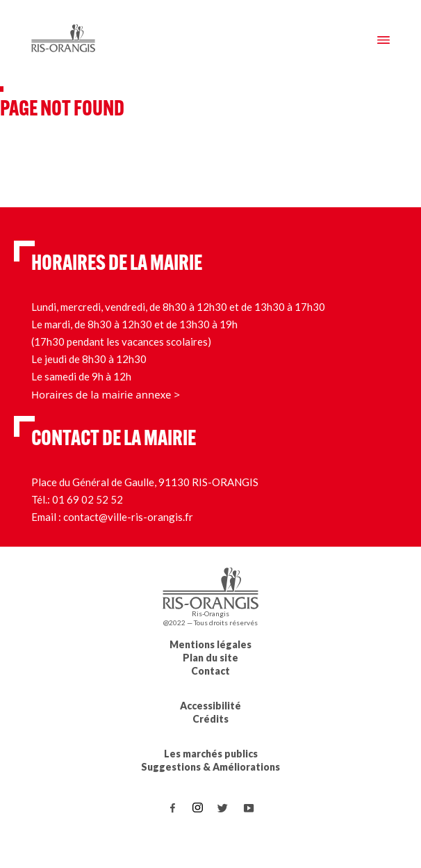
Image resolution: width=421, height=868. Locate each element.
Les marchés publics (211, 754)
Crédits (210, 719)
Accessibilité (210, 706)
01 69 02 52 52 (88, 499)
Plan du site (210, 658)
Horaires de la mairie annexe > (106, 394)
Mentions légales (210, 644)
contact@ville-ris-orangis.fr (128, 517)
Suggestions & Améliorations (210, 767)
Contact (210, 671)
